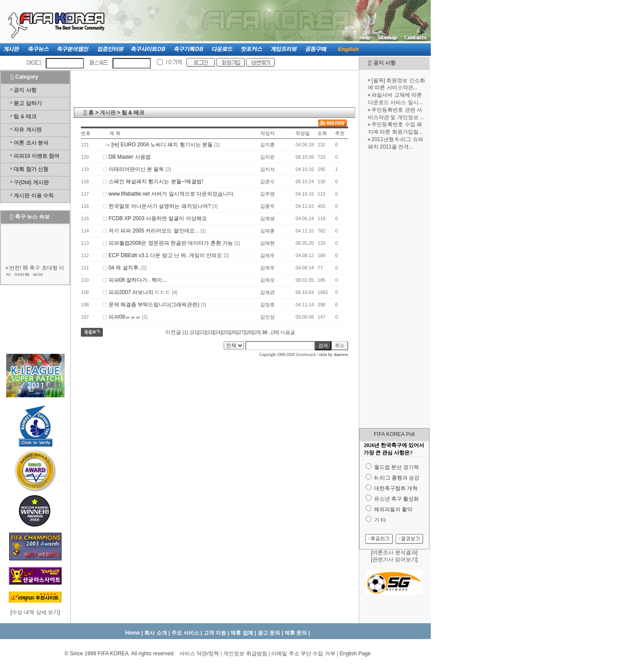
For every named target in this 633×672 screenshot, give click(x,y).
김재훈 (267, 231)
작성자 (267, 133)
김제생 (267, 218)
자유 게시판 (27, 130)
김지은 (267, 157)
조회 (322, 133)
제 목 (115, 133)
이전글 (173, 332)
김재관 (267, 292)
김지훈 (267, 145)
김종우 (267, 206)
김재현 (267, 243)
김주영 (267, 194)
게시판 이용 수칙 (34, 196)
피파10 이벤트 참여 (36, 156)
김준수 (267, 182)
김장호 (267, 305)
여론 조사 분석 (31, 143)
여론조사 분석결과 (394, 552)
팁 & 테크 (25, 116)
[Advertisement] (394, 289)
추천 (340, 133)
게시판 (108, 113)
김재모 (267, 280)
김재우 (267, 255)
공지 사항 (384, 63)
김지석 (267, 169)
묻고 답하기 (27, 103)
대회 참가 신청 (31, 169)
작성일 (303, 133)
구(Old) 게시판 (31, 182)
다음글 (288, 332)
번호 (86, 133)
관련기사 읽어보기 (394, 559)
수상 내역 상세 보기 (35, 612)
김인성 (267, 317)
